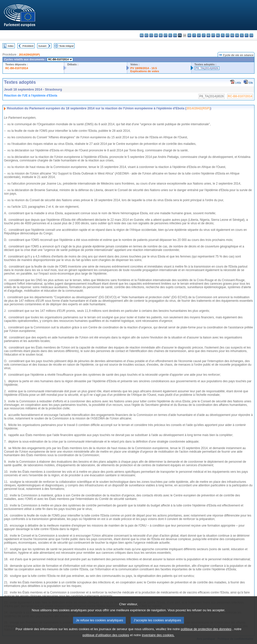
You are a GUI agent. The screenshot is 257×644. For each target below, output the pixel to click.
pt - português (228, 35)
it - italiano (194, 35)
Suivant (42, 46)
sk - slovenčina (237, 35)
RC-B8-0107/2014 (17, 68)
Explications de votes (145, 71)
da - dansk (156, 35)
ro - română (232, 35)
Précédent (28, 46)
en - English (175, 35)
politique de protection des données (206, 635)
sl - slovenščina (242, 35)
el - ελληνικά (170, 35)
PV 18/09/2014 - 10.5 (144, 68)
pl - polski (223, 35)
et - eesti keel (166, 35)
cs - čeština (151, 35)
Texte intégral (66, 46)
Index (11, 46)
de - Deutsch (161, 35)
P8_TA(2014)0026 (207, 68)
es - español (146, 35)
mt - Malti (213, 35)
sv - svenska (251, 35)
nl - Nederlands (218, 35)
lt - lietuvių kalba (204, 35)
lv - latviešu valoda (199, 35)
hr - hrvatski (189, 35)
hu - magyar (208, 35)
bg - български (142, 35)
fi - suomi (247, 35)
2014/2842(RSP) (29, 55)
